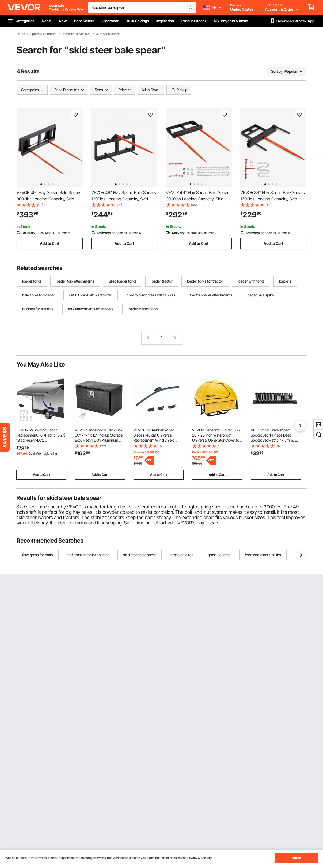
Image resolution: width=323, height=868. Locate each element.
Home (21, 34)
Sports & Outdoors (43, 34)
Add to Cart (50, 243)
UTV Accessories (108, 34)
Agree (296, 858)
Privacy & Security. (200, 858)
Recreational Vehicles (76, 34)
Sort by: (277, 71)
